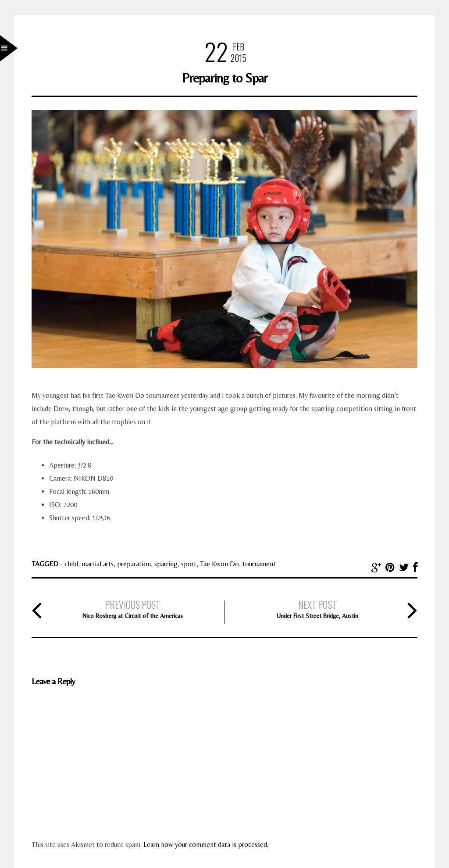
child (71, 564)
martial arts (98, 564)
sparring (166, 564)
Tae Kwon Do (219, 564)
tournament (259, 564)
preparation (134, 564)
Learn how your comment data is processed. (206, 845)
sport (189, 564)
